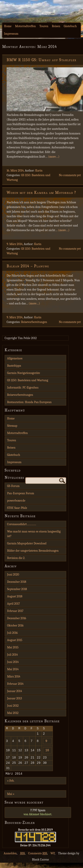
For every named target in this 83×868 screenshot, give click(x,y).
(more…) (54, 157)
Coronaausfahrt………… (22, 524)
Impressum (11, 34)
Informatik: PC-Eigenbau (23, 388)
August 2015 (15, 640)
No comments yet (70, 175)
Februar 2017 (15, 611)
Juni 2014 (13, 662)
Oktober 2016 (15, 626)
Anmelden (10, 859)
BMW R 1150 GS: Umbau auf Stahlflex (41, 60)
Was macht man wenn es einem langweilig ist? (34, 534)
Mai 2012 (13, 713)
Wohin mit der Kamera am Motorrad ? (41, 193)
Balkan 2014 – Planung (28, 266)
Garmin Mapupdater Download (27, 543)
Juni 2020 (13, 575)
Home (8, 26)
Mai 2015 (13, 647)
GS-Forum (13, 486)
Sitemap (12, 426)
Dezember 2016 (17, 618)
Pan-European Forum (21, 493)
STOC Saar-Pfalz (17, 508)
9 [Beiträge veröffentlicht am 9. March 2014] (46, 743)
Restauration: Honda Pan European (29, 402)
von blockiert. (38, 817)
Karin (39, 171)
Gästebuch (70, 26)
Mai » (11, 799)
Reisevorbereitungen (34, 322)
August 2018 (15, 596)
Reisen (56, 26)
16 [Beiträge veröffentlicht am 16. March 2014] (47, 753)
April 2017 (13, 604)
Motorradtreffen (25, 26)
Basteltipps (14, 366)
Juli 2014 (12, 655)
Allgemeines (15, 358)
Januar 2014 (14, 691)
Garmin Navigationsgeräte (24, 373)
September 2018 (17, 589)
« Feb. (11, 786)
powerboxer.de (16, 501)
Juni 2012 (13, 706)
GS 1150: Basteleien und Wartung (28, 380)
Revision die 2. (16, 558)
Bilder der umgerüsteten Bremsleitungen (33, 551)
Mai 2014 (13, 669)
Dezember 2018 (17, 582)
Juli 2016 (12, 633)
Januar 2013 (14, 698)
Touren (44, 26)
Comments (38, 859)
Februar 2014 (15, 684)
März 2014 (14, 676)
